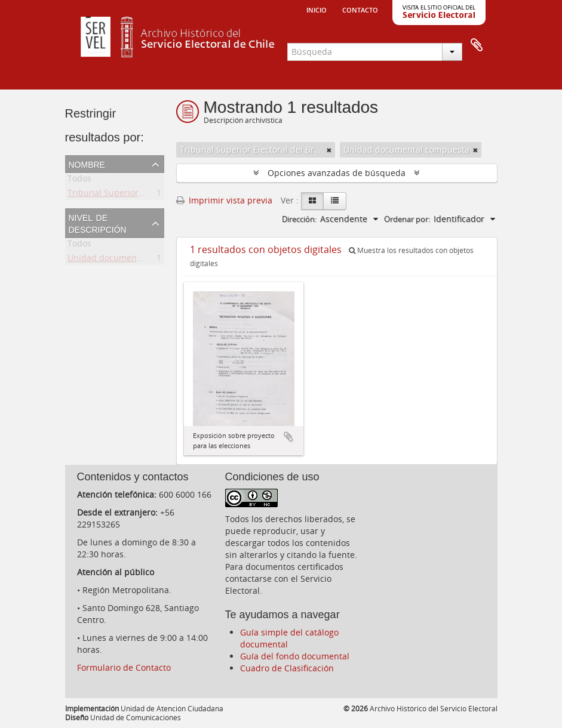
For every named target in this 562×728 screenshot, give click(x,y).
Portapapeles (477, 45)
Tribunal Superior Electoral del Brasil (142, 195)
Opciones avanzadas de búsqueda (337, 173)
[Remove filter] (329, 150)
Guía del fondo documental (295, 656)
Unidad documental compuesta (130, 260)
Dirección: (299, 219)
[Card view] (312, 201)
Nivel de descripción (98, 223)
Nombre (87, 164)
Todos (79, 181)
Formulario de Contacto (124, 667)
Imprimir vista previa (224, 200)
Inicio (317, 9)
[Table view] (335, 201)
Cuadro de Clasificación (287, 668)
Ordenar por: (407, 219)
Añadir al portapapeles (288, 437)
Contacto (360, 9)
